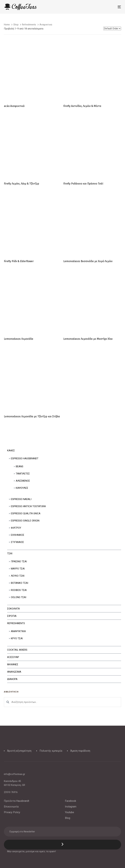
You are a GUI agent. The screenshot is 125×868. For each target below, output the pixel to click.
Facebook (71, 801)
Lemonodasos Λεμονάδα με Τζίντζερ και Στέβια (32, 416)
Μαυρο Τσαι (18, 569)
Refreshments (16, 623)
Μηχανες (13, 664)
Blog (68, 818)
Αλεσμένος (23, 481)
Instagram (71, 807)
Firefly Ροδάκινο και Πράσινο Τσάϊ (83, 184)
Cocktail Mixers (17, 650)
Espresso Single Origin (25, 521)
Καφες (11, 451)
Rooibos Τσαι (19, 590)
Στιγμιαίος (17, 542)
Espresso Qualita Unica (26, 513)
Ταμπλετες (23, 474)
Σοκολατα (13, 609)
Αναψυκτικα (18, 631)
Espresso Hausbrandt (25, 458)
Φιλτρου (16, 528)
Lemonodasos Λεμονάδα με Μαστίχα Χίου (88, 339)
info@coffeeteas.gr (14, 774)
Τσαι (10, 554)
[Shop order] (112, 28)
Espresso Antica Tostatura (28, 506)
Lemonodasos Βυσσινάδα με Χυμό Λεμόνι (88, 261)
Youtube (69, 812)
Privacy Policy (12, 812)
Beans (20, 466)
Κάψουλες (22, 488)
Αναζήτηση (8, 702)
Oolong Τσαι (19, 597)
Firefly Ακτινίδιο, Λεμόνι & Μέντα (82, 106)
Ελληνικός (18, 535)
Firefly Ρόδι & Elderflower (19, 261)
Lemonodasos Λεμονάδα (19, 339)
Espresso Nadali (21, 499)
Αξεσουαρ (13, 657)
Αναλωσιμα (14, 672)
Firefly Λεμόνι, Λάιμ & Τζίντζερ (21, 184)
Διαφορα (12, 679)
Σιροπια (12, 616)
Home (7, 25)
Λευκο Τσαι (18, 576)
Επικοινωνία (11, 807)
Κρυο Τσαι (17, 638)
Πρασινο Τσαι (19, 561)
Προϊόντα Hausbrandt (17, 801)
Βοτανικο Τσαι (20, 583)
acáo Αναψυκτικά (14, 106)
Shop (16, 25)
